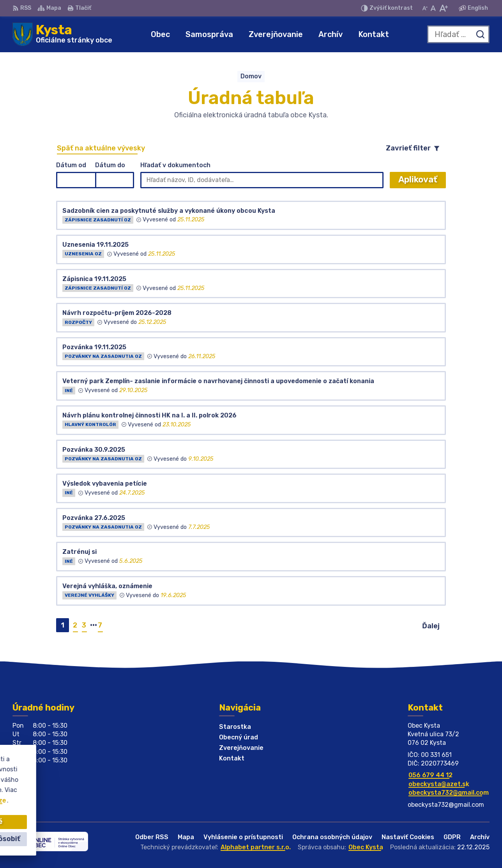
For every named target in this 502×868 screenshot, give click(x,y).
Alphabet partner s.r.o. (256, 847)
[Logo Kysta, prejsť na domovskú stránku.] (62, 34)
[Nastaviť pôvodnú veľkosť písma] (433, 8)
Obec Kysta (366, 847)
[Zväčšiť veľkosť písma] (443, 8)
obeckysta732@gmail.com (449, 793)
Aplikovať (422, 181)
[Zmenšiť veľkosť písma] (425, 8)
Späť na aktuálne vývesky (101, 148)
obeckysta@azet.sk (439, 784)
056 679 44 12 (430, 775)
